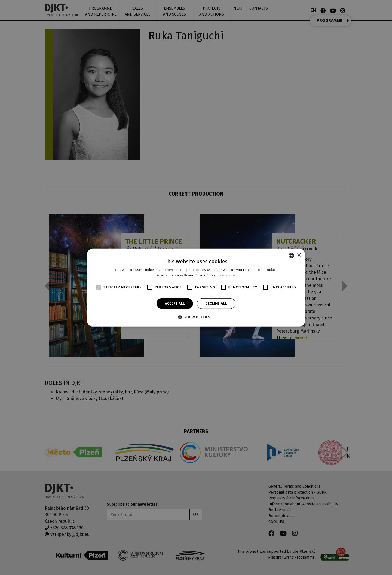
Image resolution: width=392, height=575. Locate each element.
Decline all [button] (216, 303)
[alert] (196, 287)
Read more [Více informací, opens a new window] (226, 275)
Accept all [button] (175, 303)
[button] (196, 317)
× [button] (299, 255)
